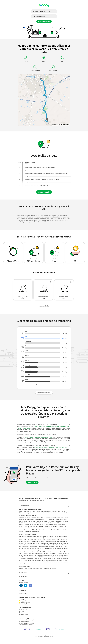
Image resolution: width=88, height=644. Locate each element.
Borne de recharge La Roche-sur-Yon (55, 560)
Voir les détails (44, 306)
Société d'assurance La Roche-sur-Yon (51, 540)
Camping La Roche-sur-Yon (33, 543)
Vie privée (33, 620)
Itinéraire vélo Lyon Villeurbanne (56, 525)
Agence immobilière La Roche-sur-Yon (53, 538)
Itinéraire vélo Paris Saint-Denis (49, 530)
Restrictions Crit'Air (38, 569)
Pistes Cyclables (28, 569)
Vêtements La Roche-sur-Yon (34, 562)
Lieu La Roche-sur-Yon (64, 557)
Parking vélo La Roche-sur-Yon (55, 547)
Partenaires (26, 614)
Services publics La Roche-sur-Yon (48, 548)
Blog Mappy (21, 613)
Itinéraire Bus (47, 513)
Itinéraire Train (62, 511)
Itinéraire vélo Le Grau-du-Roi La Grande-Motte (39, 528)
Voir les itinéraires (44, 21)
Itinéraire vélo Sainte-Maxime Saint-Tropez (32, 521)
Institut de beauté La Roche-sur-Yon (49, 552)
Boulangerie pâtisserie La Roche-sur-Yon (47, 555)
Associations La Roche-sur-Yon (34, 545)
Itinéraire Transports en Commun (49, 511)
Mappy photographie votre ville (26, 625)
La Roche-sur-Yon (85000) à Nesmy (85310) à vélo (38, 437)
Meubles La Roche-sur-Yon (49, 559)
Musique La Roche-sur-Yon (42, 550)
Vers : (39, 16)
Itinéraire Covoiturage (24, 513)
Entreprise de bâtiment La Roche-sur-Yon (33, 538)
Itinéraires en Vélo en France (38, 518)
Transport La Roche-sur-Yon (34, 541)
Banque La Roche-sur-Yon (50, 554)
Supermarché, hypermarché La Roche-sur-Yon (31, 559)
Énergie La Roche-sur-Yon (30, 555)
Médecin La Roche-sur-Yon (49, 545)
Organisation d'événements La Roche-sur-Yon (52, 543)
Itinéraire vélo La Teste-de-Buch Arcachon (37, 519)
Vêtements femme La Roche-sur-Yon (30, 557)
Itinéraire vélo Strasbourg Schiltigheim (53, 521)
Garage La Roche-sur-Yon (52, 536)
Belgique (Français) (24, 601)
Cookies (38, 620)
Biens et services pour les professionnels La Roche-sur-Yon (33, 547)
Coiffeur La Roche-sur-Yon (34, 540)
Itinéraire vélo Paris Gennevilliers (32, 532)
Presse (20, 614)
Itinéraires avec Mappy (24, 518)
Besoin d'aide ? (23, 577)
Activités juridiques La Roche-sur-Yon (51, 562)
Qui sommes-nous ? (23, 610)
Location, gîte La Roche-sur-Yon (49, 541)
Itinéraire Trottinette (64, 513)
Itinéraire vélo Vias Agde (52, 526)
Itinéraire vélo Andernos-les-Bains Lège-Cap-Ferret (43, 523)
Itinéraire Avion (55, 513)
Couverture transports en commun (27, 623)
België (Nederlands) (24, 602)
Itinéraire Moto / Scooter (36, 513)
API (20, 592)
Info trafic (21, 569)
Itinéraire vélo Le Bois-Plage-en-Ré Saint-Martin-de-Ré (32, 526)
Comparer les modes (44, 393)
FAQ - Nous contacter (24, 622)
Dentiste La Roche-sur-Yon (56, 550)
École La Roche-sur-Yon (29, 550)
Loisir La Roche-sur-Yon (62, 559)
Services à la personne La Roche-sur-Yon (33, 554)
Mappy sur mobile (23, 594)
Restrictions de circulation (50, 569)
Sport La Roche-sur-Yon (62, 545)
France (21, 599)
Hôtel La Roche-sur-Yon (24, 536)
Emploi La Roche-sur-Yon (33, 548)
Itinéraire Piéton (28, 511)
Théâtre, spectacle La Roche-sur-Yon (49, 557)
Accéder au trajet (44, 192)
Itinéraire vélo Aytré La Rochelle (33, 530)
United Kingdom (23, 604)
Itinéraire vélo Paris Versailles (53, 518)
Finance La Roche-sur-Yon (33, 552)
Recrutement (22, 611)
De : (42, 11)
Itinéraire (21, 511)
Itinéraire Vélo (37, 511)
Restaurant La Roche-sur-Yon (38, 536)
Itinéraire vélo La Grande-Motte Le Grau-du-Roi (36, 525)
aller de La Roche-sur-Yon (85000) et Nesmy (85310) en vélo (51, 448)
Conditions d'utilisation (24, 620)
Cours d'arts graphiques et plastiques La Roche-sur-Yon (32, 560)
